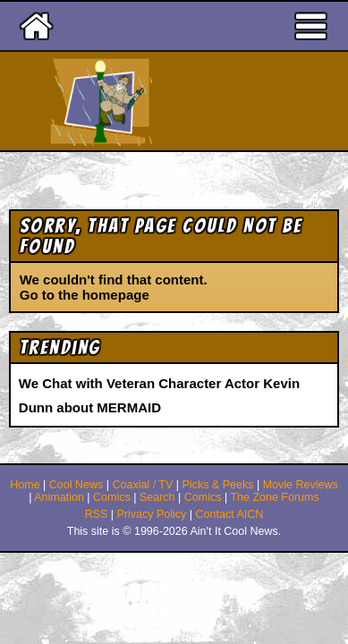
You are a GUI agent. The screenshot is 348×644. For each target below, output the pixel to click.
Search (157, 497)
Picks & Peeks (218, 485)
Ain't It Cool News (206, 101)
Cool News (76, 485)
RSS (97, 514)
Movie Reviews (301, 485)
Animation (59, 497)
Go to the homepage (85, 295)
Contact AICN (230, 514)
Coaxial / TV (142, 485)
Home (25, 485)
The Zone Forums (274, 497)
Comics (112, 497)
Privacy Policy (152, 514)
